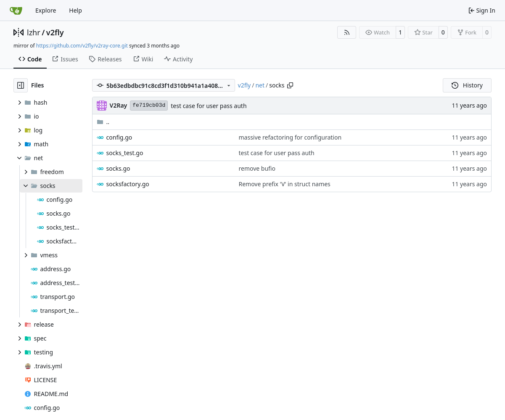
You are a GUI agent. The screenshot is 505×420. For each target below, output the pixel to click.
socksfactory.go (128, 184)
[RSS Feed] (347, 32)
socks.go (118, 168)
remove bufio (257, 168)
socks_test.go (125, 153)
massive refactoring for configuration (290, 137)
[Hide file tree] (21, 85)
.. (103, 122)
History (467, 85)
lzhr (34, 32)
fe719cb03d (149, 105)
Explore (46, 10)
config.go (119, 137)
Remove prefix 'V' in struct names (284, 184)
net (260, 85)
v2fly (55, 32)
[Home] (16, 11)
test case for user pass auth (209, 106)
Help (75, 10)
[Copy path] (290, 85)
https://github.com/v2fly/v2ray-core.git (82, 46)
